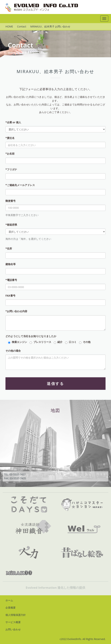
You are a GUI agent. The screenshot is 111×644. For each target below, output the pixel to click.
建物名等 (11, 264)
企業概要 (11, 608)
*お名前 (10, 154)
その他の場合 (13, 351)
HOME (9, 26)
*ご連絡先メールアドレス (20, 185)
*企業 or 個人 (13, 122)
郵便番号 (11, 201)
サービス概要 (13, 622)
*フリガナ (11, 169)
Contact (22, 26)
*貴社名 (10, 138)
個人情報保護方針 (16, 615)
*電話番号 (11, 280)
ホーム (9, 600)
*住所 (9, 248)
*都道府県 (11, 225)
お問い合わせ (13, 629)
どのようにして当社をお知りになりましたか (31, 336)
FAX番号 (10, 296)
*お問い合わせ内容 (16, 311)
